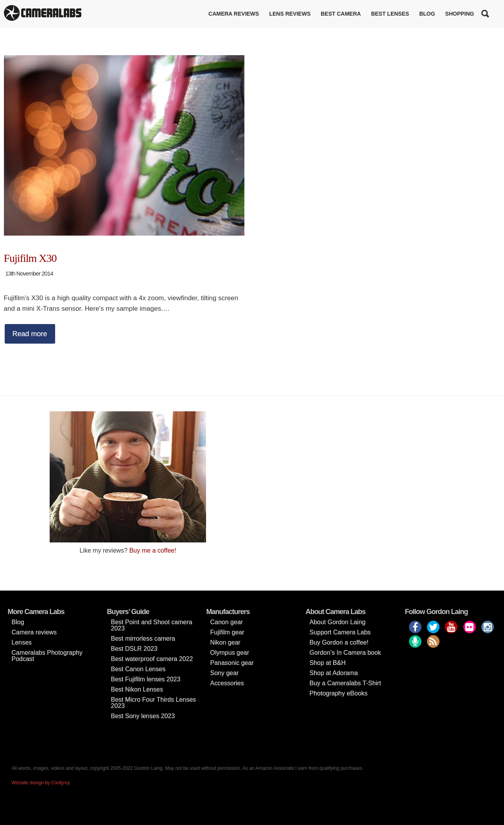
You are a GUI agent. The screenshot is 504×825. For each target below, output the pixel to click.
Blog (427, 14)
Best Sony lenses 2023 (143, 716)
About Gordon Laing (338, 622)
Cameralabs (43, 14)
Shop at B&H (328, 663)
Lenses (22, 642)
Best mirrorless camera (143, 639)
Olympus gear (230, 653)
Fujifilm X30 (30, 258)
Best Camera (341, 14)
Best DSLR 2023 (134, 649)
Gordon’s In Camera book (345, 653)
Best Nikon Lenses (137, 689)
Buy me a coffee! (153, 550)
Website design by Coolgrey (41, 783)
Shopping (460, 14)
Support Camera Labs (340, 632)
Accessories (227, 683)
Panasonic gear (232, 663)
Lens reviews (290, 14)
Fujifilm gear (227, 632)
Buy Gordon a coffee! (339, 642)
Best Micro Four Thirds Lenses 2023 (154, 703)
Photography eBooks (339, 693)
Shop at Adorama (334, 673)
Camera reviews (234, 14)
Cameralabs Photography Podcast (47, 656)
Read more (30, 334)
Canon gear (227, 622)
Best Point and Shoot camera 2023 (152, 625)
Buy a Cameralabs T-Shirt (345, 683)
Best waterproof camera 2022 (152, 659)
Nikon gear (225, 642)
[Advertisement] (376, 466)
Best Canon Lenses (138, 669)
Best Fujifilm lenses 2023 (146, 679)
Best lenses (390, 14)
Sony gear (225, 673)
